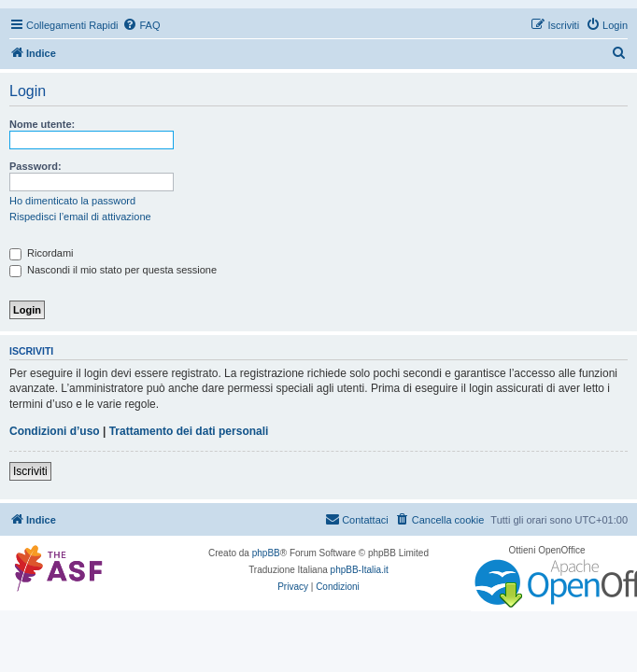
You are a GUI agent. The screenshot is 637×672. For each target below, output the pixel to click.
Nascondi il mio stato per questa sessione (113, 270)
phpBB (266, 553)
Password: (35, 166)
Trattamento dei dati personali (189, 431)
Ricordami (42, 253)
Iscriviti (30, 471)
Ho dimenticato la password (72, 201)
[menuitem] (141, 25)
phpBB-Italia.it (360, 570)
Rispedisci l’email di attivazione (80, 217)
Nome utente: (42, 124)
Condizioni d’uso (55, 431)
